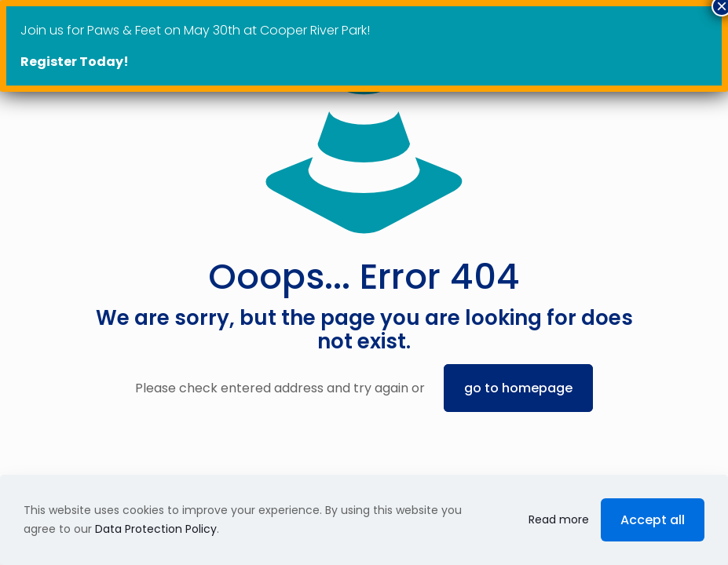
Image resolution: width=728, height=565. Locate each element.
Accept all (653, 520)
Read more (559, 519)
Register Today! (75, 62)
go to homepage (518, 388)
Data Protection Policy (156, 529)
